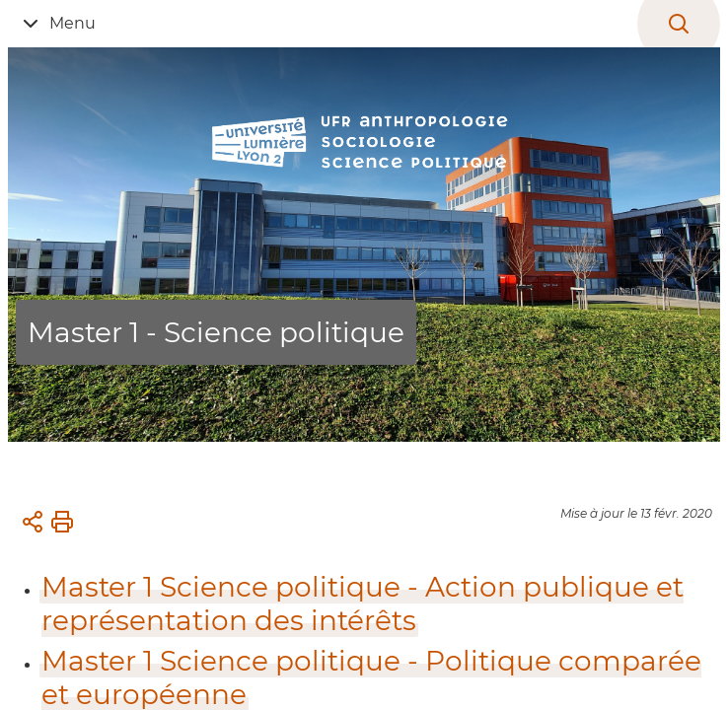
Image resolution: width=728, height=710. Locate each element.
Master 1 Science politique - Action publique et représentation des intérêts (363, 603)
